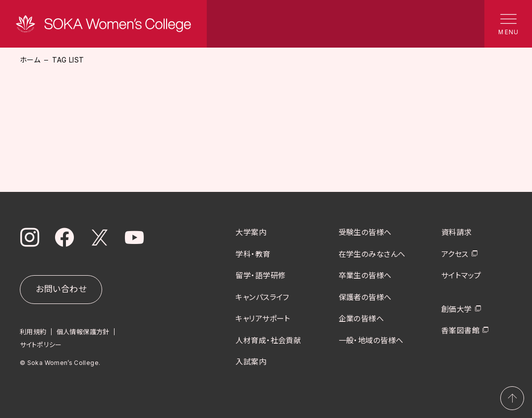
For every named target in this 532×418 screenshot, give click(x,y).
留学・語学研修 (261, 275)
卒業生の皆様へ (365, 275)
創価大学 (457, 309)
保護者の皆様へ (365, 297)
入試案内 (251, 362)
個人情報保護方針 (83, 331)
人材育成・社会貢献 (268, 340)
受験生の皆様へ (365, 232)
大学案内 (251, 232)
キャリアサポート (263, 319)
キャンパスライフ (263, 297)
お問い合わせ (61, 289)
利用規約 (33, 331)
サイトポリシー (41, 344)
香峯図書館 (460, 330)
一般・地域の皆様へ (371, 340)
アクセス (455, 254)
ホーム (30, 60)
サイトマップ (461, 275)
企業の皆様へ (361, 319)
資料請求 (457, 232)
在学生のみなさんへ (372, 254)
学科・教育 (253, 254)
